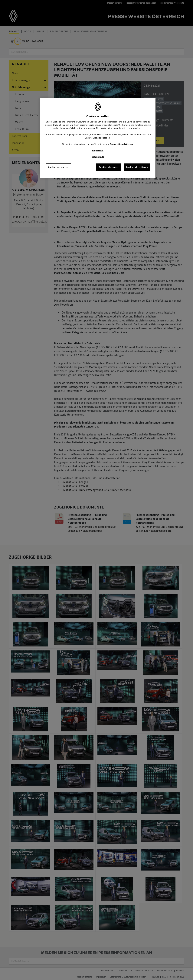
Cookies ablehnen (109, 167)
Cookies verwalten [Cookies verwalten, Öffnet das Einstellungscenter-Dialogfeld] (58, 167)
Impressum (98, 151)
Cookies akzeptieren (137, 167)
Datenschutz (98, 157)
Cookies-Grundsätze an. (122, 144)
